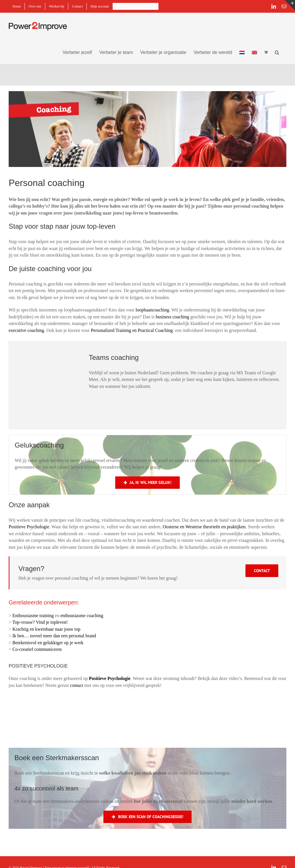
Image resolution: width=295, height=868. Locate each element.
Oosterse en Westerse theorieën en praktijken (204, 527)
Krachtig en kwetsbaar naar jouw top (46, 629)
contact (77, 685)
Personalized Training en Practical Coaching (132, 330)
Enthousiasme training (33, 616)
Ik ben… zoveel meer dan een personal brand (54, 636)
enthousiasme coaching (82, 616)
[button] (277, 52)
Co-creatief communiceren (37, 649)
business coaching (172, 317)
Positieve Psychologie (29, 527)
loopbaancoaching (152, 310)
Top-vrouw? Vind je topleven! (40, 622)
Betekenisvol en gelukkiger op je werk (48, 643)
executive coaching (26, 330)
